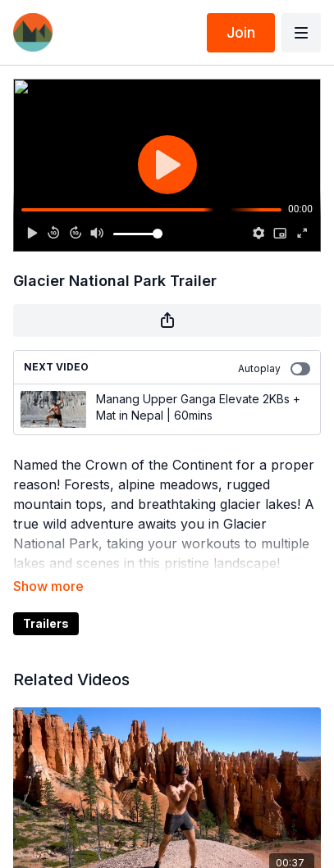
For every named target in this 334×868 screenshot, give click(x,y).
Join (241, 32)
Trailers (46, 623)
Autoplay (274, 369)
